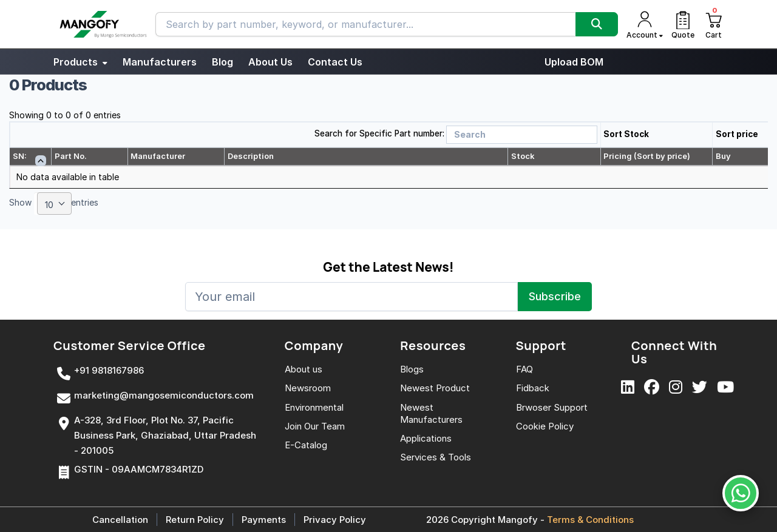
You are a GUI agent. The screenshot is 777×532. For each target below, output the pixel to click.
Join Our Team (315, 426)
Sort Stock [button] (626, 134)
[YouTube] (725, 388)
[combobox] (54, 204)
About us (304, 369)
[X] (700, 388)
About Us (270, 62)
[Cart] (713, 25)
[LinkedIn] (628, 388)
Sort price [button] (737, 134)
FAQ (524, 369)
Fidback (533, 388)
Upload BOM (574, 62)
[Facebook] (652, 388)
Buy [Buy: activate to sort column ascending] (723, 156)
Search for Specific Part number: (379, 133)
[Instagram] (676, 388)
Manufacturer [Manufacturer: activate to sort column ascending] (158, 156)
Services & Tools (436, 457)
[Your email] (351, 297)
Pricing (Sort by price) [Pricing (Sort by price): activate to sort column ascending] (647, 156)
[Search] (597, 24)
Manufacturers (160, 62)
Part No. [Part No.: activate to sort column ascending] (71, 156)
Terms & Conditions (590, 520)
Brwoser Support (552, 407)
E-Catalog (306, 445)
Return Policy (195, 520)
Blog (222, 62)
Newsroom (308, 388)
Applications (426, 438)
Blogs (412, 369)
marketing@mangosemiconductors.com (164, 395)
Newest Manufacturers (431, 413)
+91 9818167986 (109, 370)
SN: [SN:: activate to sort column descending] (20, 156)
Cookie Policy (545, 426)
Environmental (314, 407)
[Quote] (683, 25)
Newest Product (435, 388)
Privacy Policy (335, 520)
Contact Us (335, 62)
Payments (264, 520)
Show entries (54, 204)
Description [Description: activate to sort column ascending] (251, 156)
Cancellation (120, 520)
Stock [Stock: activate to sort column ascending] (523, 156)
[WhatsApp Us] (741, 493)
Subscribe (555, 296)
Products (80, 62)
